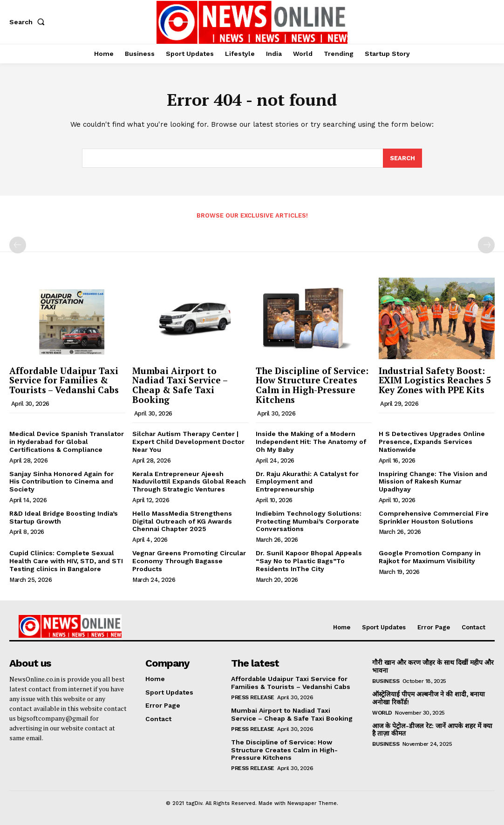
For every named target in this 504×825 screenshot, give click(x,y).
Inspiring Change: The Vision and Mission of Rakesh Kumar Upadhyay (433, 482)
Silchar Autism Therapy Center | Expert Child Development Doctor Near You (188, 442)
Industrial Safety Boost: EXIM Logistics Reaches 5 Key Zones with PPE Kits (435, 380)
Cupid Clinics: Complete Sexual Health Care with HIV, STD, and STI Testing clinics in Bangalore (66, 561)
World (382, 713)
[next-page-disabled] (486, 245)
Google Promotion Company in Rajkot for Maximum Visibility (430, 557)
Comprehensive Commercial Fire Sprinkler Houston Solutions (434, 517)
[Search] (402, 158)
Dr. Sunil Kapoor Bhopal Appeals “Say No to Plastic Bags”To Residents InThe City (309, 561)
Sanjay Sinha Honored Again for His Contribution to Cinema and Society (61, 482)
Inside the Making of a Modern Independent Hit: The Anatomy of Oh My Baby (311, 442)
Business (386, 681)
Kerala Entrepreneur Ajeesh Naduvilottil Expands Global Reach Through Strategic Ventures (189, 482)
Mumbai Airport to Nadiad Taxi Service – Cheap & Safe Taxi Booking (180, 385)
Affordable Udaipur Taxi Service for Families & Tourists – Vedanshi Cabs (64, 380)
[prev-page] (18, 245)
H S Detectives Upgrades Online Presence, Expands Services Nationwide (432, 442)
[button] (29, 22)
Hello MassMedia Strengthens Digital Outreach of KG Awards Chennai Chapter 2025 (182, 521)
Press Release (253, 697)
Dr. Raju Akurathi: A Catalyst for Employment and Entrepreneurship (307, 482)
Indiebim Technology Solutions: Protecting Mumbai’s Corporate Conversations (309, 521)
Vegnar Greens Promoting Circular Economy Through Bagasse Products (189, 561)
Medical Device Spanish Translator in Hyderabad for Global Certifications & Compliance (67, 442)
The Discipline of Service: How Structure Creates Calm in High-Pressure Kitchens (312, 385)
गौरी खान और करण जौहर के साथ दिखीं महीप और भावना (433, 667)
